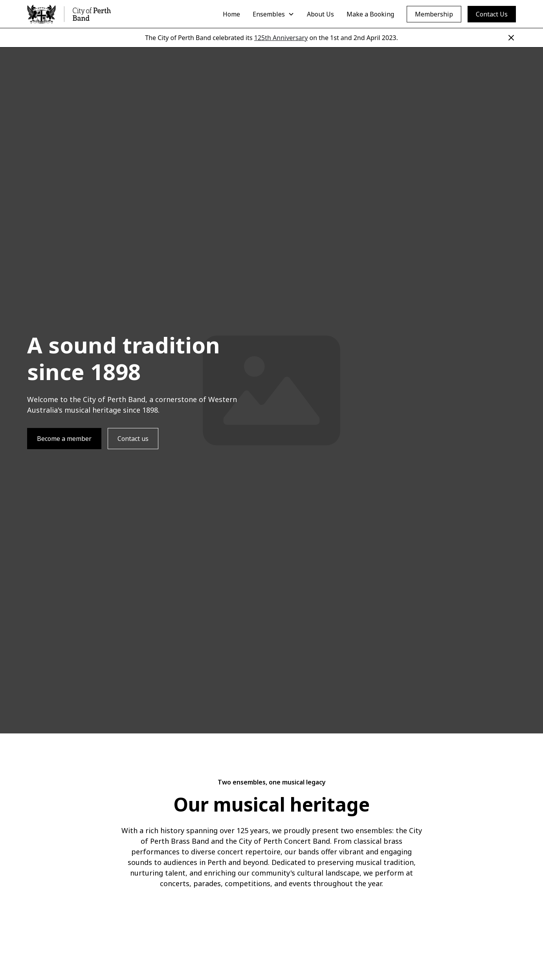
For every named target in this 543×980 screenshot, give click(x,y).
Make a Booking (370, 14)
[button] (273, 14)
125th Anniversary (281, 38)
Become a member (64, 439)
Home (231, 14)
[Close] (511, 38)
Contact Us (492, 14)
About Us (320, 14)
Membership (434, 14)
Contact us (133, 439)
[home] (69, 14)
